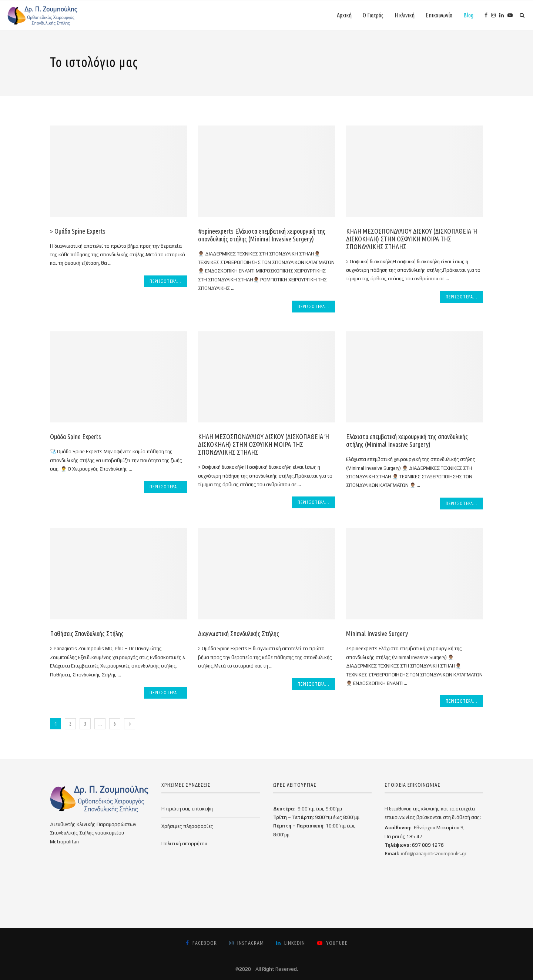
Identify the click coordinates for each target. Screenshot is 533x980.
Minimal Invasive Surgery (377, 633)
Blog (468, 15)
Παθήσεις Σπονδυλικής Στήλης (87, 633)
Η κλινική (405, 15)
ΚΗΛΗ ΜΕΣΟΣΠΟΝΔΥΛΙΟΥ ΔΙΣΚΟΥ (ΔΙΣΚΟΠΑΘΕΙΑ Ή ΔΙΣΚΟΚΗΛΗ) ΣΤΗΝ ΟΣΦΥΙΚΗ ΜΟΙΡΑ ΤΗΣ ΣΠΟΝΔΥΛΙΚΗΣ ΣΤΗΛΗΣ (412, 239)
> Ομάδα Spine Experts (78, 231)
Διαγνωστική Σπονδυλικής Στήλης (239, 633)
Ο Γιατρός (373, 15)
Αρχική (344, 15)
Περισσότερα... (165, 281)
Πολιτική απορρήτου (184, 844)
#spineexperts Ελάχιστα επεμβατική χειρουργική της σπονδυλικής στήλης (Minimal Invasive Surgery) (262, 235)
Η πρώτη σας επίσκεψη (187, 809)
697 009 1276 (428, 845)
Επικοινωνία (439, 15)
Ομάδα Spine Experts (76, 437)
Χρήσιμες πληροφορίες (187, 826)
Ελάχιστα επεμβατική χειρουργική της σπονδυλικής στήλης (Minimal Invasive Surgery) (407, 440)
